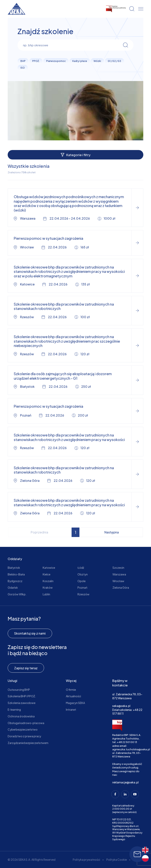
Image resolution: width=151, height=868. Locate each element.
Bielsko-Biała (16, 574)
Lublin (46, 594)
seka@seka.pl (121, 706)
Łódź (81, 568)
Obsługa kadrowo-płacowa (26, 723)
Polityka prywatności (86, 860)
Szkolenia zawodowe (22, 703)
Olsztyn (83, 574)
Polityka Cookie (117, 860)
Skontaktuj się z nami (30, 633)
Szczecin (118, 568)
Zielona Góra (121, 587)
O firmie (71, 690)
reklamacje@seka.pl (125, 782)
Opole (81, 581)
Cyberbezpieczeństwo (23, 729)
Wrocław (118, 581)
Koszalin (48, 581)
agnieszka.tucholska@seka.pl (131, 749)
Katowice (49, 568)
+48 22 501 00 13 (127, 742)
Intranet (71, 710)
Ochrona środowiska (21, 716)
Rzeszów (83, 594)
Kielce (46, 574)
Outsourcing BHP (19, 690)
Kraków (48, 587)
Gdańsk (13, 587)
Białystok (14, 568)
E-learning (14, 710)
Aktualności (73, 696)
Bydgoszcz (15, 581)
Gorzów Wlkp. (17, 594)
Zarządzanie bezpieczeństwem (28, 743)
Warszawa (119, 574)
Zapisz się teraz (26, 668)
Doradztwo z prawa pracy (24, 736)
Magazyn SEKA (75, 703)
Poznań (82, 587)
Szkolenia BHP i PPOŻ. (22, 696)
